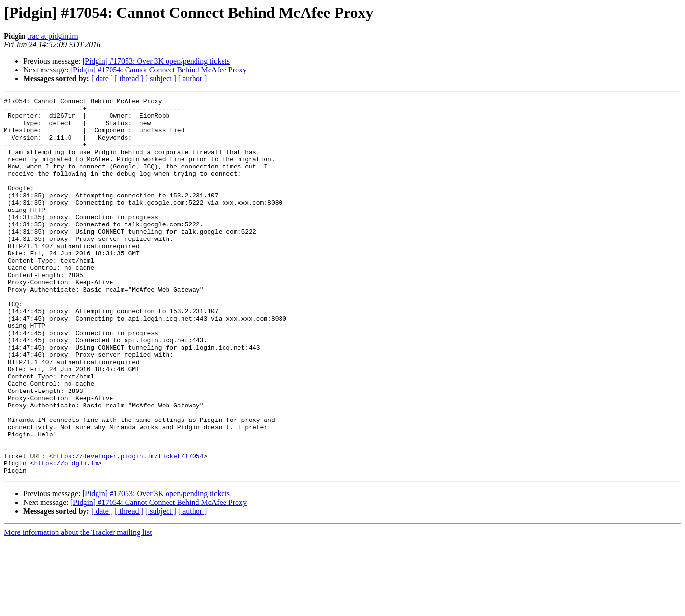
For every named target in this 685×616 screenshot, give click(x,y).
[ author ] (193, 78)
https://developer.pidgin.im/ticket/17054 (128, 528)
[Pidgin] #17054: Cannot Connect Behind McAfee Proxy (159, 70)
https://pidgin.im (66, 537)
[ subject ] (161, 78)
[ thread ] (129, 78)
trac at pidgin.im (52, 36)
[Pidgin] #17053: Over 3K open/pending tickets (156, 61)
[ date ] (102, 78)
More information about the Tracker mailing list (78, 608)
